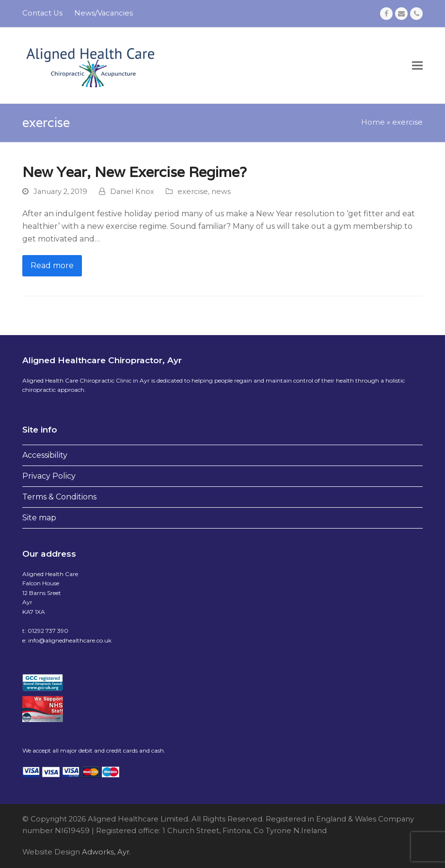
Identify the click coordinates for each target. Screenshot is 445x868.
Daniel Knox (132, 192)
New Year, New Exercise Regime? (135, 172)
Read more (52, 265)
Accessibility (45, 455)
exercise (193, 192)
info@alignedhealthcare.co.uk (70, 640)
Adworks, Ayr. (105, 852)
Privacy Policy (49, 476)
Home (373, 122)
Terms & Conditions (59, 497)
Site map (39, 518)
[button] (417, 65)
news (221, 192)
